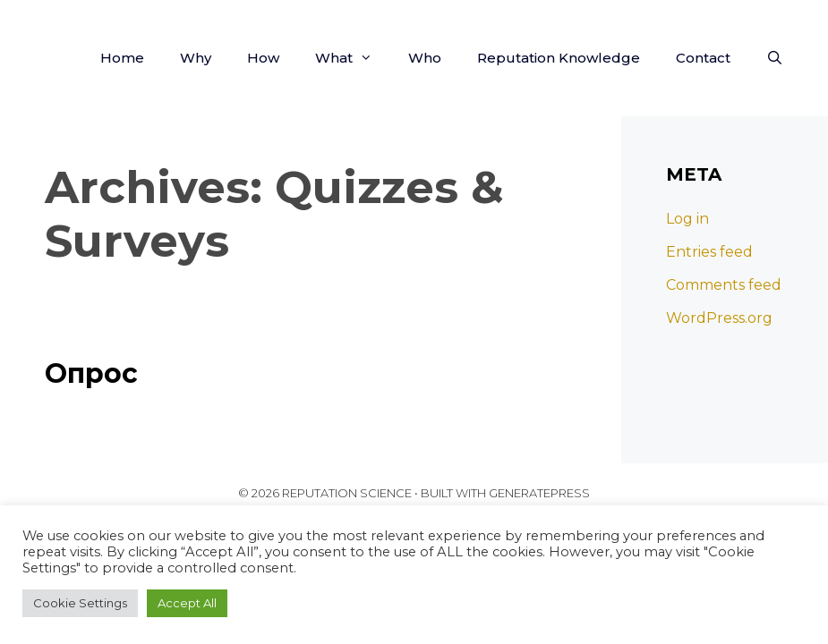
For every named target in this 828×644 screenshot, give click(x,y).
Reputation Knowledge (559, 58)
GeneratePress (539, 493)
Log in (687, 219)
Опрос (91, 373)
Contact (703, 58)
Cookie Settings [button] (80, 603)
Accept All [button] (187, 603)
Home (122, 58)
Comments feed (724, 285)
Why (196, 58)
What (353, 58)
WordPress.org (719, 318)
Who (425, 58)
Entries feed (709, 252)
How (263, 58)
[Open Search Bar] (775, 58)
